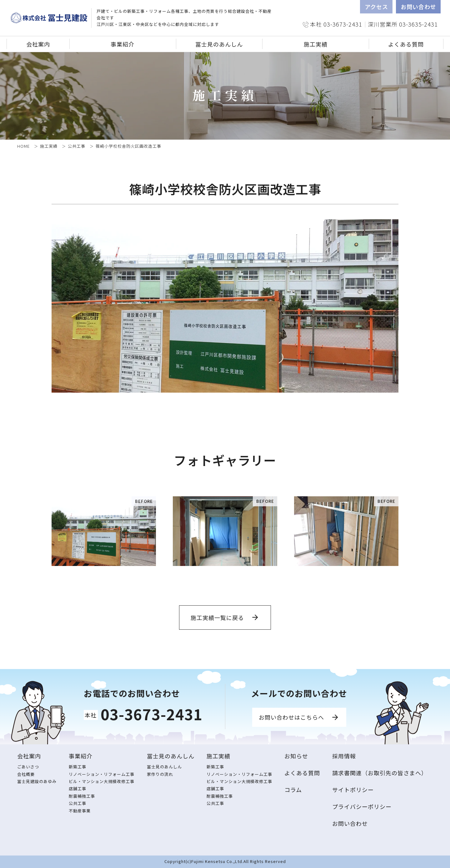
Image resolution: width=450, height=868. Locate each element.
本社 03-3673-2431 (336, 24)
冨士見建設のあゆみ (37, 781)
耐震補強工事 (82, 796)
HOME (23, 146)
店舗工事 (77, 789)
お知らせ (296, 756)
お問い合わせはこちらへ (291, 717)
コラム (293, 790)
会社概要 (26, 774)
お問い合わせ (418, 7)
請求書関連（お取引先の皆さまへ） (380, 773)
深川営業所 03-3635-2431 (403, 24)
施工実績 (49, 146)
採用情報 (344, 756)
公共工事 (77, 146)
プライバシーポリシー (362, 806)
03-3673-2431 (152, 714)
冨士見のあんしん (164, 767)
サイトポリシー (353, 790)
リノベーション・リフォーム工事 (102, 774)
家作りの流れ (160, 774)
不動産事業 (80, 811)
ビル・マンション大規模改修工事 (102, 781)
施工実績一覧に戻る (217, 618)
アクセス (376, 7)
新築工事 (77, 767)
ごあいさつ (28, 767)
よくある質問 (406, 44)
